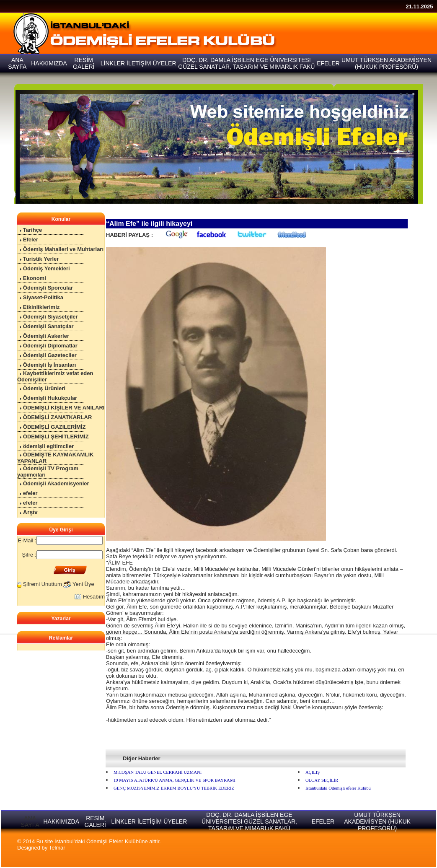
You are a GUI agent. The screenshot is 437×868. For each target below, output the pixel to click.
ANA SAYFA (30, 821)
